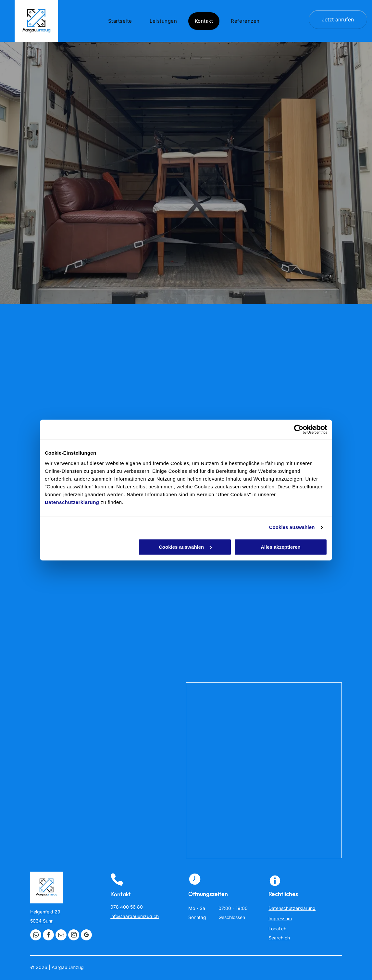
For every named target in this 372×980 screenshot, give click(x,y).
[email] (61, 936)
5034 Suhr (41, 921)
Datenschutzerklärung (72, 502)
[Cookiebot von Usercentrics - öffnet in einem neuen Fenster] (299, 429)
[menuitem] (123, 21)
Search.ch (279, 938)
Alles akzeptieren (281, 547)
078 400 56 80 (127, 907)
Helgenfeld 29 (45, 912)
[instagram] (74, 936)
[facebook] (48, 936)
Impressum (280, 919)
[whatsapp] (36, 936)
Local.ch (277, 929)
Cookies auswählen (292, 527)
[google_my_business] (86, 936)
